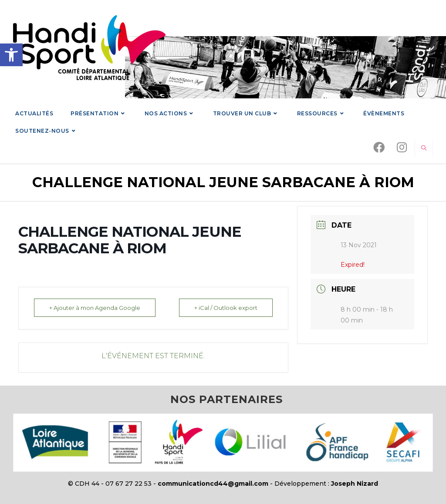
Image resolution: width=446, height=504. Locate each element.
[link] (11, 55)
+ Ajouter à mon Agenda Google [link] (95, 308)
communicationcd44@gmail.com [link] (213, 484)
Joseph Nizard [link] (355, 484)
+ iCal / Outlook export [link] (226, 308)
